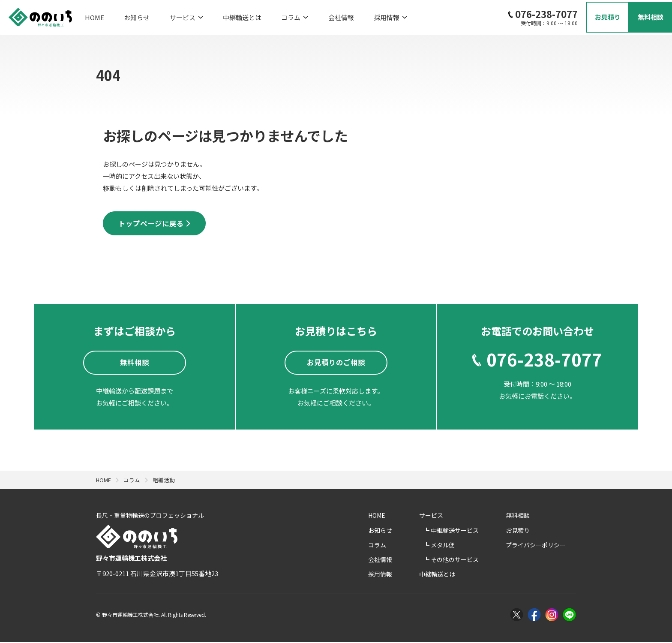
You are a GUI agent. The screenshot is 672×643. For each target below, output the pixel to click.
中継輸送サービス (478, 532)
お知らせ (130, 15)
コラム (267, 15)
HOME (94, 15)
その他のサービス (478, 561)
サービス (172, 15)
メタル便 (466, 546)
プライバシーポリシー (546, 546)
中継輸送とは (221, 15)
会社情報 (306, 15)
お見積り (528, 532)
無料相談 (528, 517)
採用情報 (349, 15)
